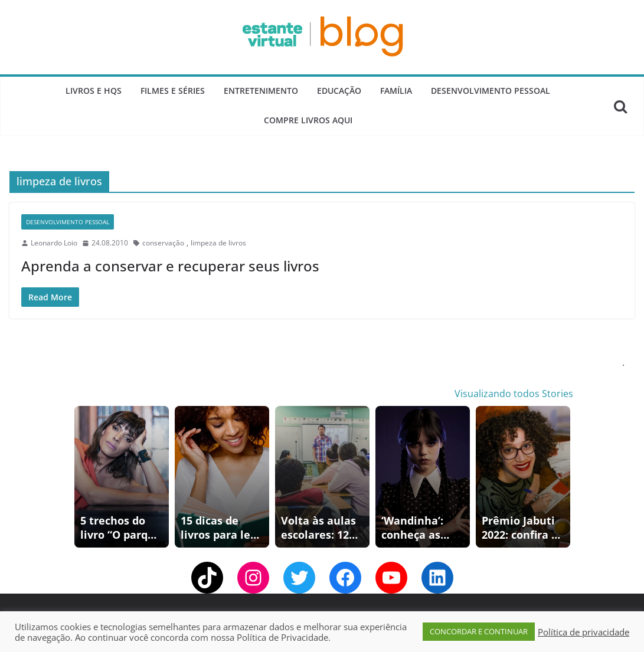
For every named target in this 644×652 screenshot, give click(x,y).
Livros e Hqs (94, 91)
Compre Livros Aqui (308, 120)
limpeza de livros (218, 243)
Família (396, 91)
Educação (339, 91)
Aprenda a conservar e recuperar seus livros (170, 266)
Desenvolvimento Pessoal (491, 91)
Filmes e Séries (173, 91)
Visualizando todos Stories (514, 394)
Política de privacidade (583, 632)
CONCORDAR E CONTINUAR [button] (479, 631)
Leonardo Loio (54, 243)
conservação (163, 243)
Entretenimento (261, 91)
